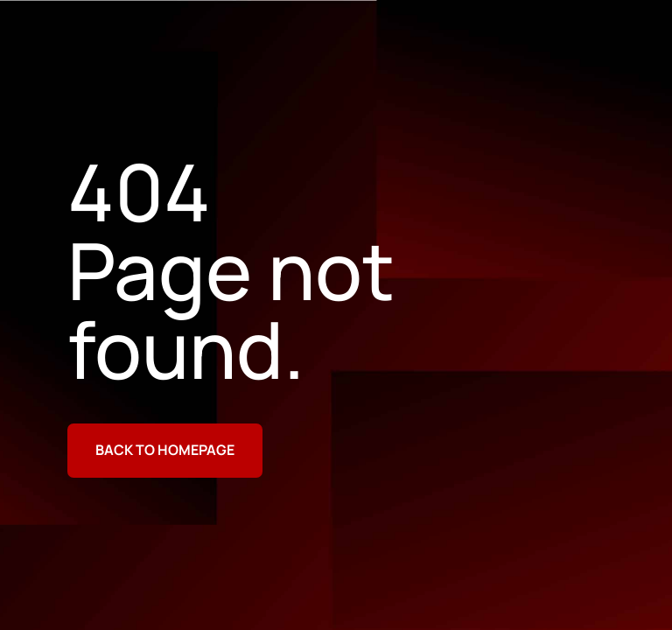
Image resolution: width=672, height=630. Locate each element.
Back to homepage (165, 450)
